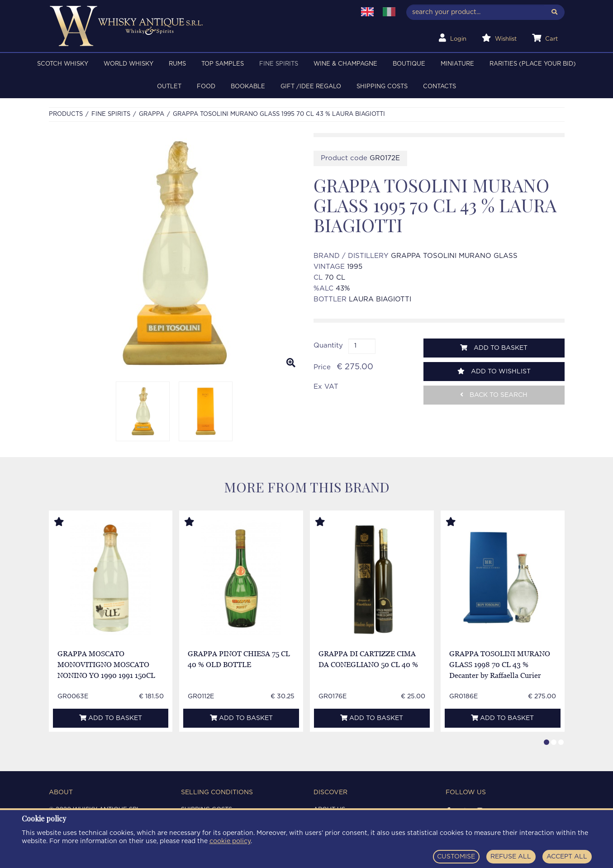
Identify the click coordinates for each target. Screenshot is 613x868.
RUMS (177, 64)
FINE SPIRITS (279, 64)
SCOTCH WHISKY (63, 64)
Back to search (494, 395)
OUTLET (169, 87)
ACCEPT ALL (567, 857)
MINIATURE (457, 64)
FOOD (206, 87)
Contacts (440, 87)
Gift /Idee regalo (311, 87)
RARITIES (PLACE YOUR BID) (533, 64)
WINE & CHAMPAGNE (345, 64)
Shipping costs (382, 87)
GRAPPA (152, 114)
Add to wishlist (494, 371)
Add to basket (494, 348)
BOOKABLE (248, 87)
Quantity (328, 346)
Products (66, 114)
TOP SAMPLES (223, 64)
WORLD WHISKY (128, 64)
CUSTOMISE (456, 857)
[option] (174, 254)
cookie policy (230, 841)
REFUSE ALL (511, 857)
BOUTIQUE (409, 64)
